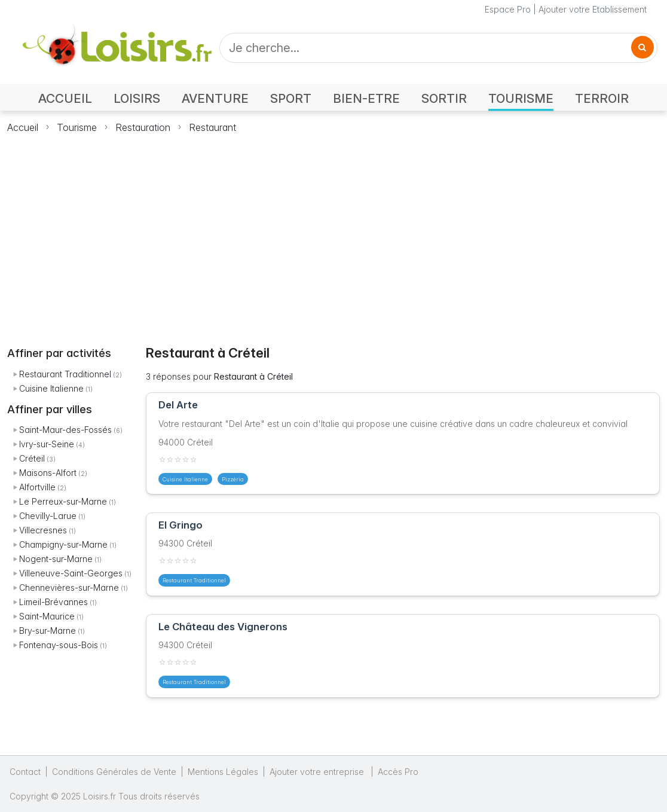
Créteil (32, 458)
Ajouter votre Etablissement (593, 9)
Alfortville (37, 487)
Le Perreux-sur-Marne (63, 501)
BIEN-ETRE (366, 98)
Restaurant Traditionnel (65, 374)
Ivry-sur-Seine (47, 444)
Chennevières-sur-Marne (69, 587)
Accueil (23, 127)
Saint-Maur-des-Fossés (65, 430)
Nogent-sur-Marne (56, 559)
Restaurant (212, 127)
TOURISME (521, 98)
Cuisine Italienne (51, 388)
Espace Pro (508, 9)
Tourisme (77, 127)
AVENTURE (215, 98)
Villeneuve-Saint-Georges (71, 573)
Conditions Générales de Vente (114, 772)
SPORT (291, 98)
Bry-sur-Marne (48, 631)
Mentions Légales (223, 772)
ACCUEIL (65, 98)
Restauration (143, 127)
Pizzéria (233, 479)
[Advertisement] (333, 233)
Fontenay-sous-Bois (59, 645)
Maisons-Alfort (48, 473)
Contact (25, 772)
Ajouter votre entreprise (318, 772)
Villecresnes (43, 530)
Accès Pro (398, 772)
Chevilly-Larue (48, 516)
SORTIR (444, 98)
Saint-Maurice (47, 616)
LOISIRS (137, 98)
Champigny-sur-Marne (63, 544)
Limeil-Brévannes (53, 602)
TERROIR (602, 98)
